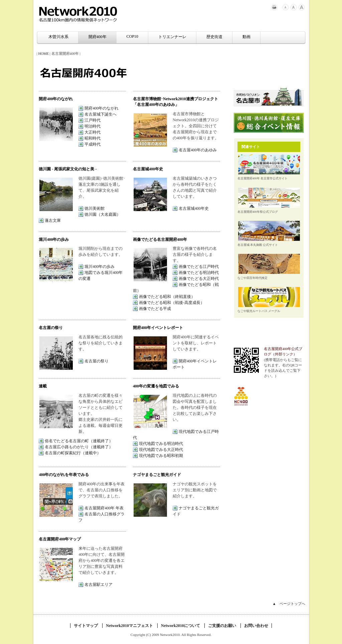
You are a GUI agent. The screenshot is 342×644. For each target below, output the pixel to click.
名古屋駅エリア (99, 585)
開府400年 (98, 37)
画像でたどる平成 (155, 309)
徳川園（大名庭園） (103, 214)
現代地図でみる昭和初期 (161, 456)
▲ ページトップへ (289, 604)
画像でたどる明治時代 (199, 273)
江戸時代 (93, 120)
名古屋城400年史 (194, 208)
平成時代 (93, 144)
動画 (246, 37)
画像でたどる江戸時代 (199, 267)
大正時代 (93, 132)
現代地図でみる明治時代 (161, 444)
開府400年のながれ (102, 108)
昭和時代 (93, 138)
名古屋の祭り (97, 361)
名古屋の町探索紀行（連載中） (73, 453)
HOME (43, 53)
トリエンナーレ (172, 37)
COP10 (132, 36)
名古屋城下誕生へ (101, 114)
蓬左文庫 (53, 220)
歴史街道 (214, 37)
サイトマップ (86, 626)
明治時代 (93, 126)
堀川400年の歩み (100, 267)
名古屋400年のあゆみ (198, 150)
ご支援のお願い (222, 626)
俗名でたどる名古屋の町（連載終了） (79, 441)
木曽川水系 (58, 37)
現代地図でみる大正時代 (161, 450)
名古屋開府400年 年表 (104, 508)
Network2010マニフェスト (129, 626)
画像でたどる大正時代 (199, 279)
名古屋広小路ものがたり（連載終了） (79, 447)
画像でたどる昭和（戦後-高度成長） (172, 303)
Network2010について (181, 626)
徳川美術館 (95, 208)
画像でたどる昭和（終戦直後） (167, 297)
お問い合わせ (256, 626)
